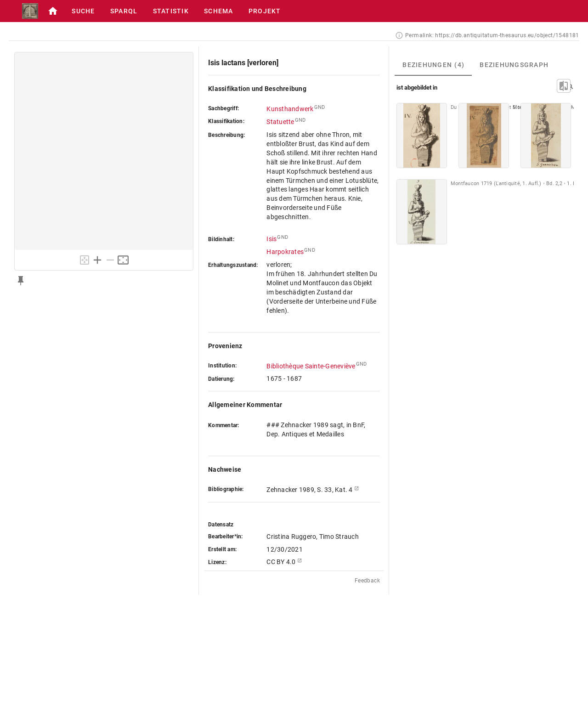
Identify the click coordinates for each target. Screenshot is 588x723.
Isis (271, 239)
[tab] (433, 65)
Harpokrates (285, 252)
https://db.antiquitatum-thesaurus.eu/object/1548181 (507, 35)
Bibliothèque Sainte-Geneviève (311, 366)
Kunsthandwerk (290, 109)
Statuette (280, 122)
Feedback (367, 581)
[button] (53, 11)
